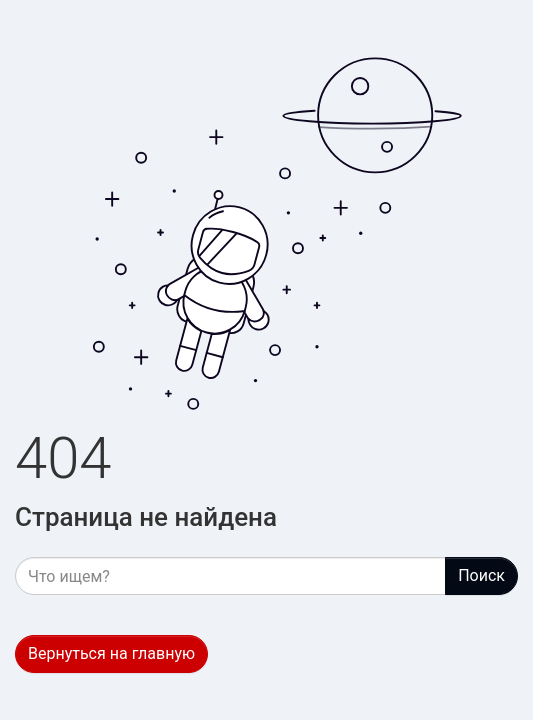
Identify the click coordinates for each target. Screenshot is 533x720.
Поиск (481, 575)
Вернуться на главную (111, 653)
